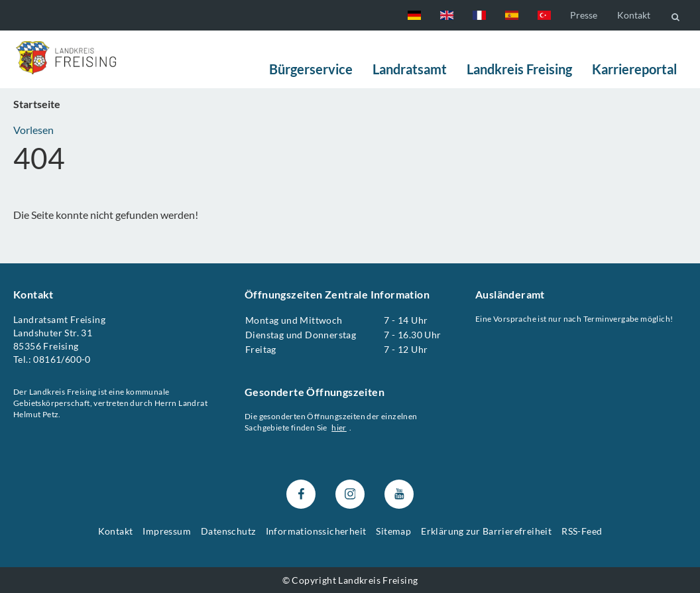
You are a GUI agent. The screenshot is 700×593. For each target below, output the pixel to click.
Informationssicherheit (316, 531)
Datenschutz (228, 531)
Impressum (167, 531)
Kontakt (634, 15)
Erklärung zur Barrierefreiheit (486, 531)
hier (339, 428)
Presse (584, 15)
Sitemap (393, 531)
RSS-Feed (582, 531)
